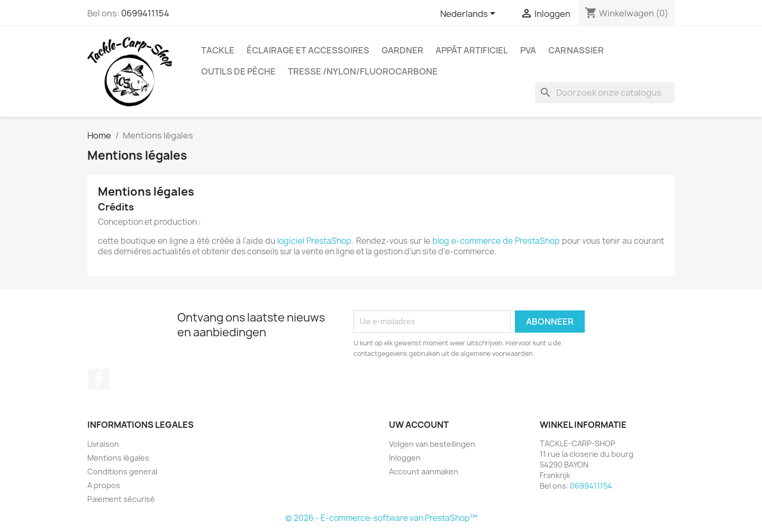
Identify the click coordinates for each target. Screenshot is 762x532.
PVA (528, 50)
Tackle (218, 50)
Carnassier (576, 50)
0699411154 (145, 13)
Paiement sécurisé (121, 499)
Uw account (419, 425)
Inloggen (405, 458)
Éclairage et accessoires (308, 50)
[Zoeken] (605, 93)
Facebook (99, 379)
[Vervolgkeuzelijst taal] (470, 14)
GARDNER (402, 50)
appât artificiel (472, 50)
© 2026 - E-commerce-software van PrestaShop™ (381, 518)
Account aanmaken (424, 471)
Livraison (103, 444)
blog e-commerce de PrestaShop (496, 241)
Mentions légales (118, 458)
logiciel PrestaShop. (316, 241)
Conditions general (122, 471)
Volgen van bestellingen (432, 444)
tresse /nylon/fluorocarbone (363, 71)
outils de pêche (238, 71)
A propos (104, 485)
